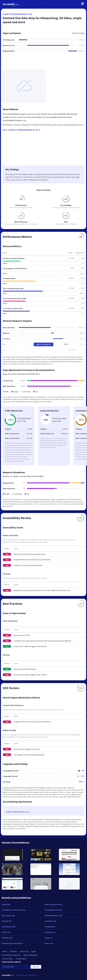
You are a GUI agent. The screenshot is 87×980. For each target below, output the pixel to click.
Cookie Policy (21, 959)
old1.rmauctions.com (53, 904)
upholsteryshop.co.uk (53, 915)
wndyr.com (6, 932)
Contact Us (24, 951)
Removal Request (30, 955)
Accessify (11, 4)
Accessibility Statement (11, 955)
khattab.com (7, 938)
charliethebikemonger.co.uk (18, 14)
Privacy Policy (7, 959)
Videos (4, 951)
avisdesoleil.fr (50, 927)
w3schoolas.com (9, 927)
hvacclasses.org (8, 915)
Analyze (36, 967)
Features (13, 951)
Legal (33, 951)
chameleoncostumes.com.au (14, 910)
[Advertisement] (43, 62)
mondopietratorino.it (53, 910)
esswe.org (6, 904)
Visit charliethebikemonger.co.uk (22, 130)
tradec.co (49, 938)
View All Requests (44, 344)
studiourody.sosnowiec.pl (12, 943)
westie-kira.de (50, 921)
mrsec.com (49, 943)
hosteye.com (50, 932)
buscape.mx (7, 921)
